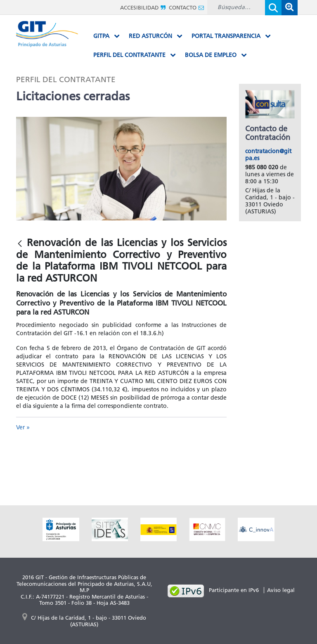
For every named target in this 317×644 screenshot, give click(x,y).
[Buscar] (236, 7)
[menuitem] (106, 36)
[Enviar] (273, 8)
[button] (289, 8)
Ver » (23, 427)
